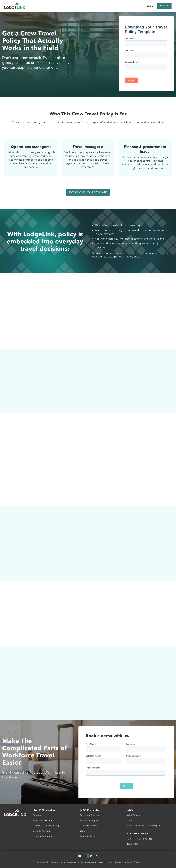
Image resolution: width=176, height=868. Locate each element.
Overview (38, 815)
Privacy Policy (103, 862)
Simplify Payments (42, 831)
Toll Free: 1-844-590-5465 (140, 839)
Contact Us (132, 844)
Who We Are (133, 815)
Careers (131, 820)
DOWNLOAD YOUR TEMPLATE (88, 192)
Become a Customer (90, 815)
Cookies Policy (118, 862)
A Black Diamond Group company (144, 826)
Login (150, 6)
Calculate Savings (89, 826)
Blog (82, 831)
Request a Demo (88, 836)
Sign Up (164, 6)
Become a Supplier (89, 820)
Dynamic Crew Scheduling (46, 826)
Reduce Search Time (43, 820)
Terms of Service (134, 862)
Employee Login (87, 862)
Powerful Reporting (42, 836)
